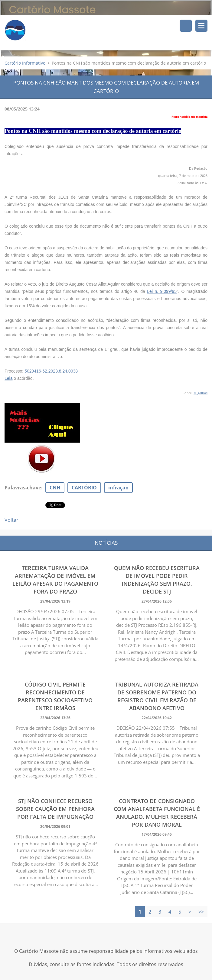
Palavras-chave (23, 488)
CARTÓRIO (84, 488)
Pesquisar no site (186, 26)
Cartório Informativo (25, 63)
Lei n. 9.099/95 (162, 291)
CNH (55, 488)
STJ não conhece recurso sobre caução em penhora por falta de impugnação (55, 809)
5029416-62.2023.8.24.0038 (51, 371)
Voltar (11, 520)
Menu (201, 26)
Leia (8, 378)
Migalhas (201, 393)
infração (118, 488)
